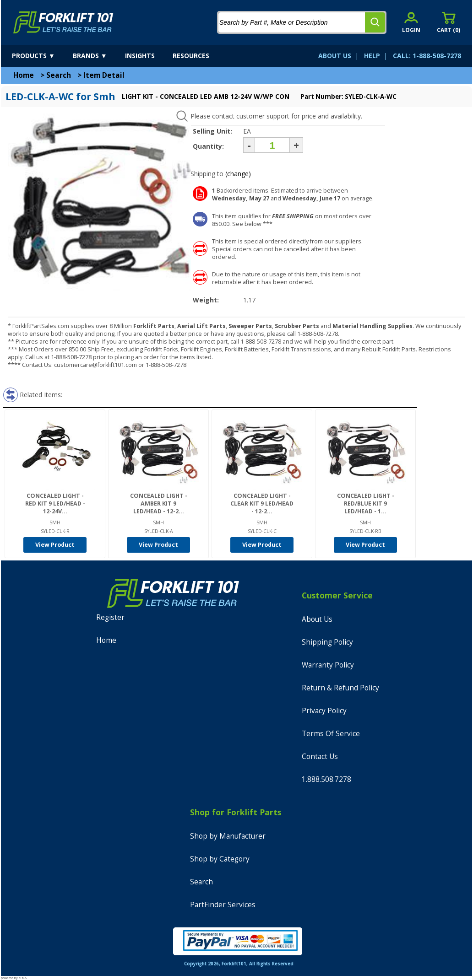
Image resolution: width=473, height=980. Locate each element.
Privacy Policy (324, 711)
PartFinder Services (223, 905)
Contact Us (320, 757)
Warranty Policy (328, 665)
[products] (41, 56)
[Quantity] (272, 145)
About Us (317, 619)
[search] (375, 22)
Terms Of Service (331, 734)
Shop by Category (220, 859)
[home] (63, 22)
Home (24, 75)
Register (110, 617)
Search (59, 75)
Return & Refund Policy (340, 688)
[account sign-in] (411, 22)
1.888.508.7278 (326, 779)
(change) (238, 174)
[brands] (98, 56)
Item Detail (104, 75)
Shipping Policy (327, 642)
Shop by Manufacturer (228, 836)
